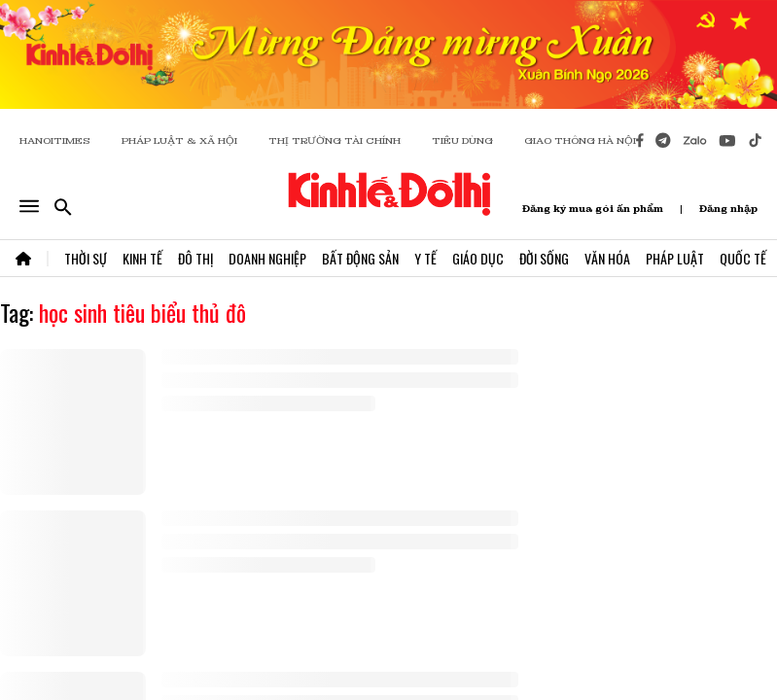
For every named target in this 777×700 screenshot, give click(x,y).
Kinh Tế (142, 258)
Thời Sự (86, 258)
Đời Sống (544, 258)
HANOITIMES (55, 140)
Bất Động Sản (360, 258)
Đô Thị (195, 258)
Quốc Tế (743, 258)
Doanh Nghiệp (267, 258)
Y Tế (425, 258)
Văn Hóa (607, 258)
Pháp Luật (675, 258)
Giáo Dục (478, 258)
